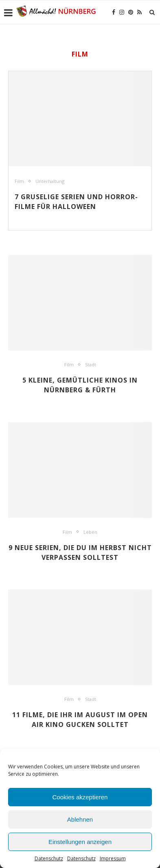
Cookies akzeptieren (80, 797)
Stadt (91, 364)
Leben (90, 532)
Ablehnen (80, 819)
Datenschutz (49, 858)
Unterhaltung (50, 181)
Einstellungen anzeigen (80, 842)
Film (19, 181)
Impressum (113, 858)
